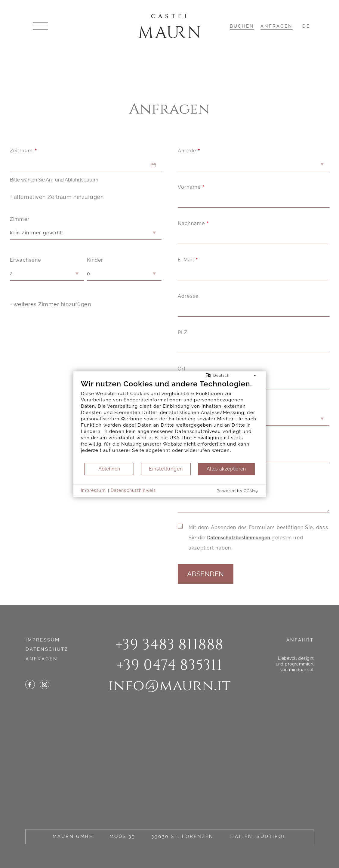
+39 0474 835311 (170, 665)
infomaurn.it (169, 686)
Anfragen (277, 26)
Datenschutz (47, 649)
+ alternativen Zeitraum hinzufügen (57, 197)
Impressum (43, 640)
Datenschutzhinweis (133, 490)
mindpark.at (302, 670)
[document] (170, 421)
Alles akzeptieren (226, 469)
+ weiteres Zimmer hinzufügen (51, 304)
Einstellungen (166, 469)
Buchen (242, 26)
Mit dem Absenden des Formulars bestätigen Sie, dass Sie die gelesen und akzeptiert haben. (258, 538)
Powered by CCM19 (237, 491)
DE (306, 26)
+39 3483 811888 (170, 645)
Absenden (206, 574)
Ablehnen (109, 469)
